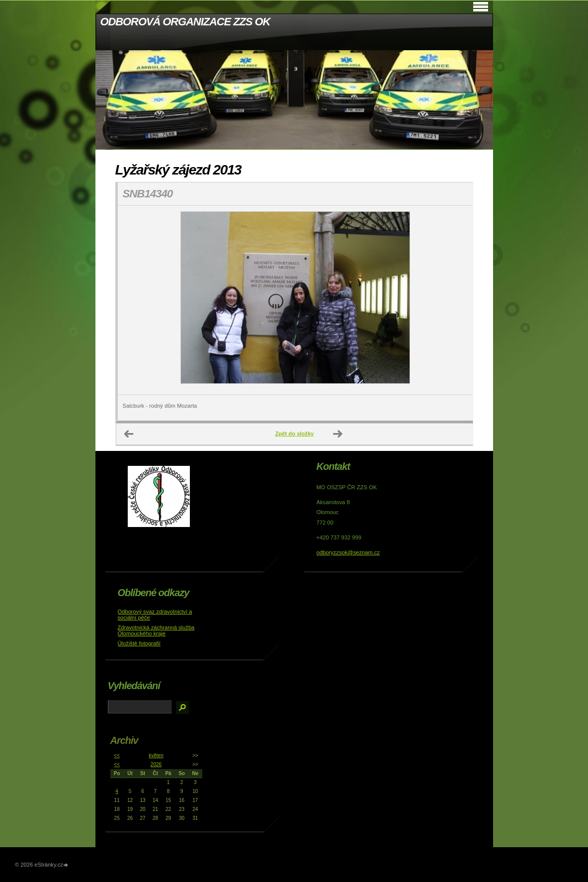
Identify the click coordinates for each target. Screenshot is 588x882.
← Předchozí (129, 434)
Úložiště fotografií (139, 643)
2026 (156, 764)
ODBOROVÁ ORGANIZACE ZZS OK (185, 22)
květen (156, 755)
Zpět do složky (295, 434)
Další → (338, 434)
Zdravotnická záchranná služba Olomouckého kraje (156, 630)
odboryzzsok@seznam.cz (348, 552)
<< (117, 755)
